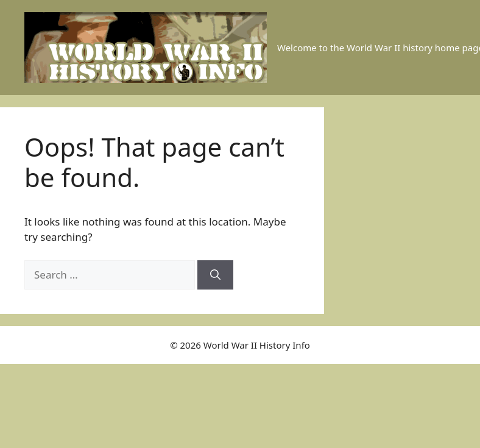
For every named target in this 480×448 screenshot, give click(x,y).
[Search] (215, 275)
